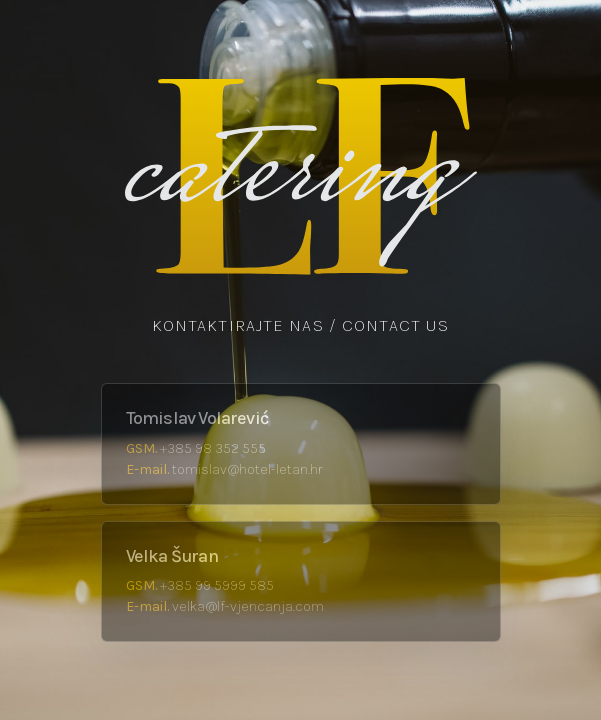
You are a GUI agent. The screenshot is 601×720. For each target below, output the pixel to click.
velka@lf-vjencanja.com (248, 606)
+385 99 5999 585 (217, 585)
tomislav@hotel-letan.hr (247, 469)
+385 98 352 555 (213, 448)
